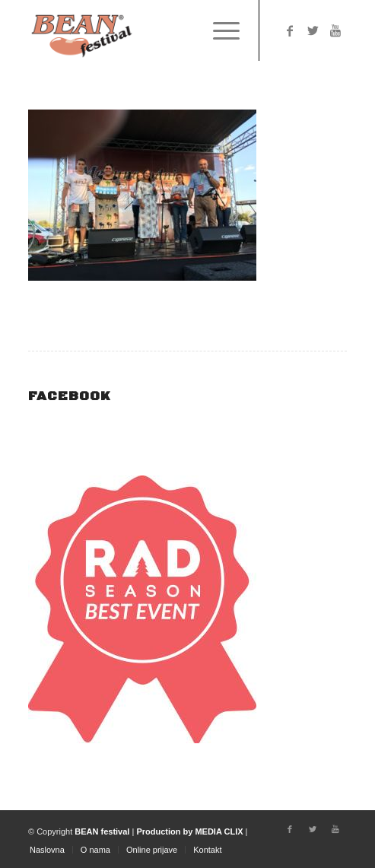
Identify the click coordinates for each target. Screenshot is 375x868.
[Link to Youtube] (335, 31)
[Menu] (219, 30)
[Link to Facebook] (290, 31)
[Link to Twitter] (313, 31)
